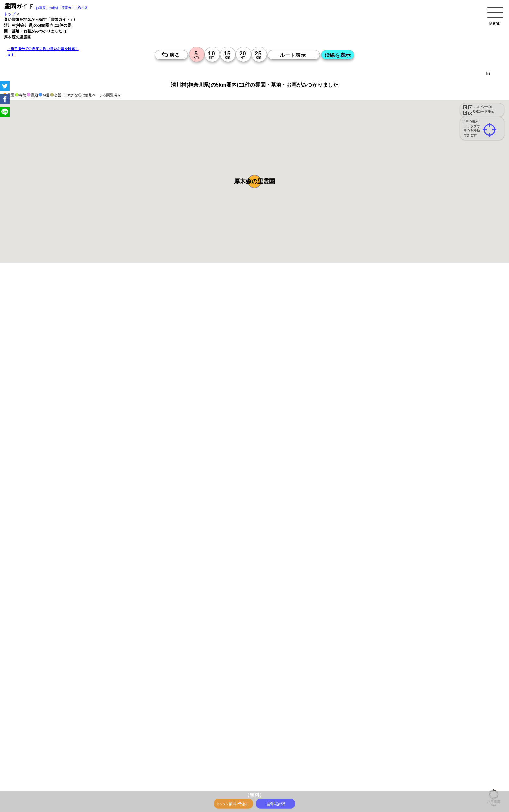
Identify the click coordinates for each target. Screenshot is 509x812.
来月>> (291, 635)
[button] (255, 181)
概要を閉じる (89, 359)
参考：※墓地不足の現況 (178, 527)
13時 (298, 698)
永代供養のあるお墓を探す (253, 302)
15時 (298, 706)
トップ (10, 14)
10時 (298, 690)
